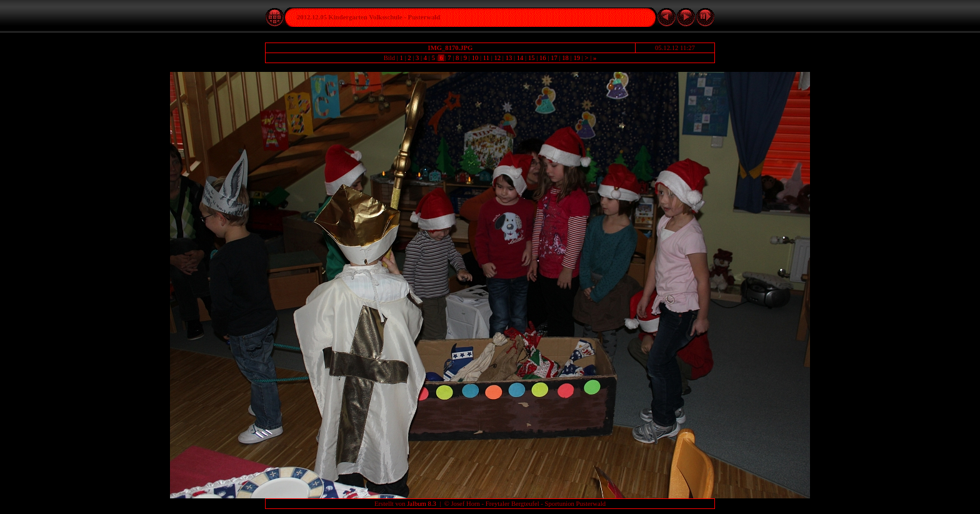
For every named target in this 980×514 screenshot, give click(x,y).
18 (566, 58)
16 (542, 58)
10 (475, 58)
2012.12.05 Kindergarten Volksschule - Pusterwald (368, 17)
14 (520, 58)
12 (497, 58)
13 (509, 58)
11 (486, 58)
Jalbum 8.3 (422, 504)
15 (531, 58)
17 (554, 58)
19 (577, 58)
